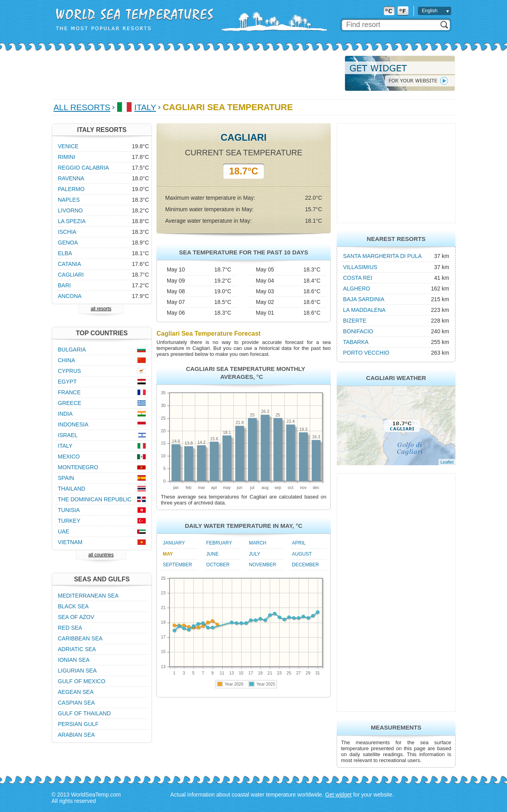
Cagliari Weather (396, 378)
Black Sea (73, 606)
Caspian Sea (76, 703)
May (168, 554)
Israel (68, 435)
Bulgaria (72, 350)
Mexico (69, 457)
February (219, 543)
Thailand (71, 489)
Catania (70, 264)
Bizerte (355, 321)
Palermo (71, 189)
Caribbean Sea (80, 638)
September (177, 565)
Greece (70, 403)
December (305, 565)
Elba (65, 253)
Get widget (338, 795)
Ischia (67, 232)
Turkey (69, 521)
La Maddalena (364, 310)
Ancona (70, 296)
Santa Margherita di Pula (382, 256)
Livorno (70, 210)
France (69, 392)
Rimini (67, 157)
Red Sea (70, 628)
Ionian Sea (74, 660)
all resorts (101, 309)
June (213, 554)
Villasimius (360, 267)
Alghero (356, 288)
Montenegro (78, 467)
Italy (145, 107)
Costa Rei (358, 278)
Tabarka (356, 342)
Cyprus (69, 371)
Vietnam (70, 542)
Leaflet (447, 462)
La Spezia (72, 221)
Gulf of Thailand (84, 713)
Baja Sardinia (364, 299)
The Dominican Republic (95, 499)
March (258, 543)
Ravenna (71, 178)
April (299, 543)
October (218, 565)
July (255, 554)
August (302, 554)
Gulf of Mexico (82, 681)
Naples (69, 200)
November (263, 565)
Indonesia (73, 424)
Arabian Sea (76, 735)
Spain (66, 478)
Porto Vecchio (366, 353)
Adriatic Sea (77, 649)
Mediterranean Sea (88, 596)
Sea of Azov (76, 617)
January (174, 543)
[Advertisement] (196, 73)
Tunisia (69, 510)
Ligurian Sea (77, 671)
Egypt (67, 382)
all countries (101, 555)
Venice (68, 146)
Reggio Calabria (83, 168)
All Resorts (82, 107)
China (67, 360)
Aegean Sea (76, 692)
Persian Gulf (78, 724)
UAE (64, 531)
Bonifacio (358, 331)
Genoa (68, 243)
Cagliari (71, 275)
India (65, 414)
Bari (64, 285)
